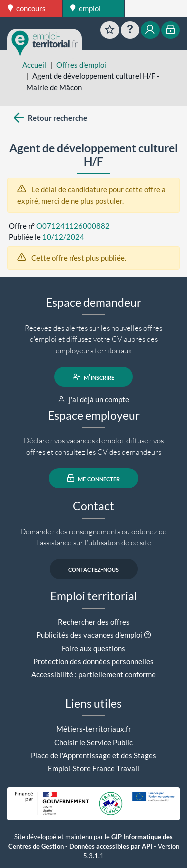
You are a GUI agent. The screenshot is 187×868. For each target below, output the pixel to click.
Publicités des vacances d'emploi (89, 635)
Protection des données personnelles (93, 661)
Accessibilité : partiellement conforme (93, 674)
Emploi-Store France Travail (93, 768)
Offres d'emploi (81, 65)
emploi (86, 8)
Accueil (34, 65)
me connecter (93, 478)
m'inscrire (93, 377)
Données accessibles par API (111, 846)
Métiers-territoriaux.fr (94, 729)
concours (27, 8)
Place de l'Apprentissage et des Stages (93, 755)
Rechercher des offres (94, 622)
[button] (147, 635)
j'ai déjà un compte (93, 399)
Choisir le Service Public (93, 742)
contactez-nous (93, 569)
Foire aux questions (93, 648)
